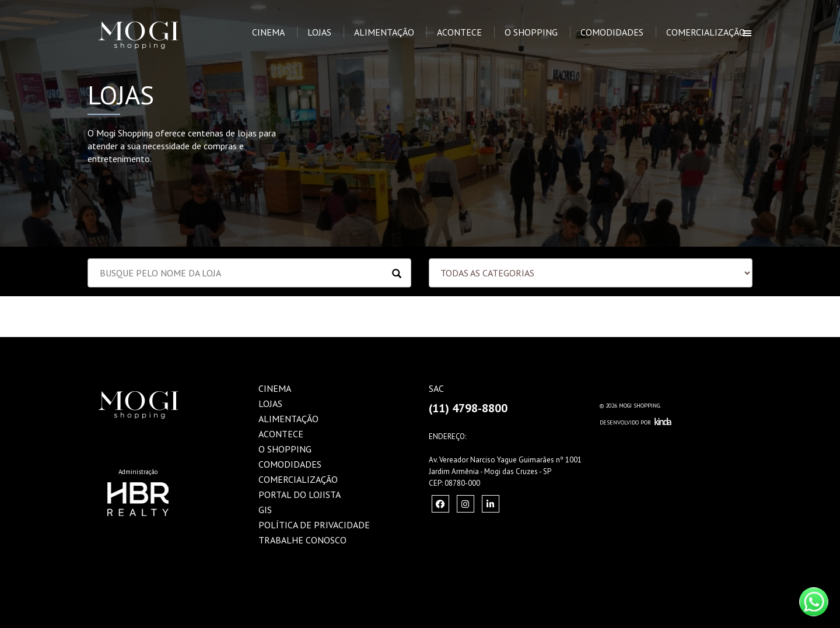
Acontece (459, 32)
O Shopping (531, 32)
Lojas (319, 32)
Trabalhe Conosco (302, 540)
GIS (265, 510)
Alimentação (384, 32)
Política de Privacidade (314, 525)
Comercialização (706, 32)
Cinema (268, 32)
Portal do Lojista (300, 494)
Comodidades (612, 32)
